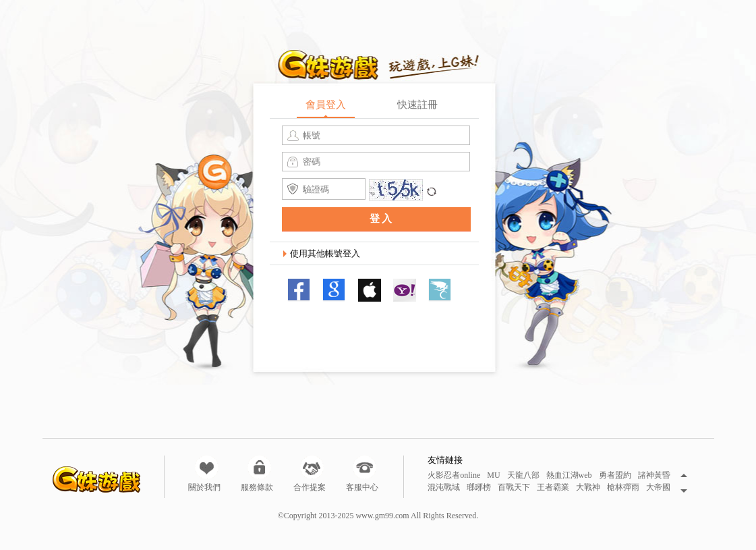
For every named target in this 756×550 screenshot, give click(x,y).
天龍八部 (523, 475)
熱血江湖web (569, 475)
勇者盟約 (615, 475)
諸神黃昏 (654, 475)
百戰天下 (514, 488)
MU (493, 475)
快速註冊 (417, 105)
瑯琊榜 (479, 488)
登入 (382, 219)
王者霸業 (553, 488)
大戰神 (588, 488)
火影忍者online (454, 475)
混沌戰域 (444, 488)
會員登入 (326, 105)
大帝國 (658, 488)
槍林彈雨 (623, 488)
